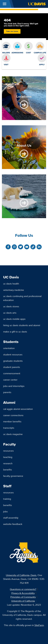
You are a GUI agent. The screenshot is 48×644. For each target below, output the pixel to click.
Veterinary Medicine (14, 290)
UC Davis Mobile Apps (14, 319)
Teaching (8, 457)
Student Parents (12, 367)
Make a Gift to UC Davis (15, 332)
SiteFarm (39, 625)
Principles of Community (23, 597)
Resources (8, 451)
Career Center (10, 380)
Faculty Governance (13, 476)
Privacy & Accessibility (23, 593)
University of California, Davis (21, 575)
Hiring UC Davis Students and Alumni (22, 325)
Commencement (12, 373)
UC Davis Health (11, 284)
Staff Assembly (11, 518)
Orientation (9, 348)
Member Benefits (12, 421)
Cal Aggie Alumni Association (18, 409)
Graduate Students (13, 361)
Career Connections (13, 415)
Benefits (8, 470)
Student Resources (13, 354)
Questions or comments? (23, 589)
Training (7, 499)
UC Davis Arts (10, 313)
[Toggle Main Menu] (5, 4)
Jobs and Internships (14, 386)
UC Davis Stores (11, 306)
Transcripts (9, 428)
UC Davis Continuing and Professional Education (22, 298)
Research (8, 463)
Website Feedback (13, 524)
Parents (7, 392)
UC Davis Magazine (13, 434)
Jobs (5, 511)
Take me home (12, 31)
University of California (23, 601)
